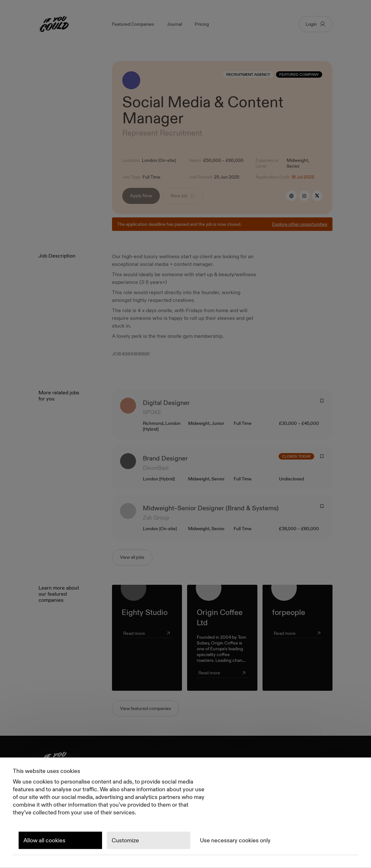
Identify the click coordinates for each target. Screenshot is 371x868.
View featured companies (146, 708)
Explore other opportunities (300, 224)
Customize (125, 840)
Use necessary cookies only (235, 840)
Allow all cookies (44, 840)
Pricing (202, 24)
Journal (174, 24)
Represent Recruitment (162, 133)
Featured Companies (133, 24)
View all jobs (132, 557)
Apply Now (141, 196)
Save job (183, 196)
